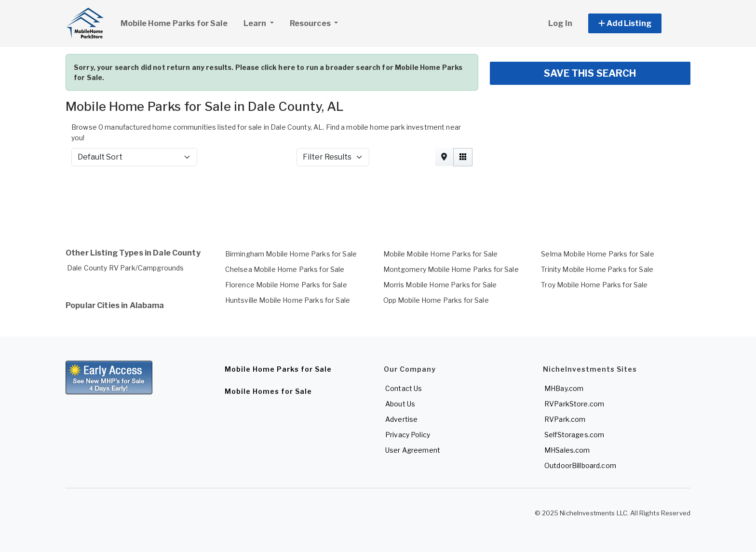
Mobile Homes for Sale (268, 391)
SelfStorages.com (574, 435)
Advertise (401, 419)
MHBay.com (564, 388)
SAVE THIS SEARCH (590, 73)
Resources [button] (311, 23)
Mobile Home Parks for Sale (174, 23)
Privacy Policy (408, 435)
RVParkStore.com (574, 404)
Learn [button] (262, 22)
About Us (400, 404)
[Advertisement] (355, 200)
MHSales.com (567, 450)
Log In (560, 23)
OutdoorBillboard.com (580, 465)
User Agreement (413, 450)
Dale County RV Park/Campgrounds (125, 268)
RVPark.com (565, 419)
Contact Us (404, 388)
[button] (636, 23)
